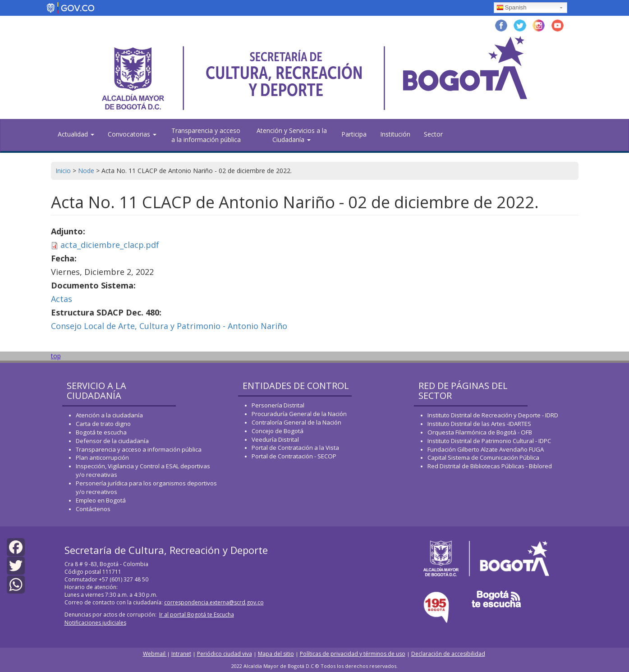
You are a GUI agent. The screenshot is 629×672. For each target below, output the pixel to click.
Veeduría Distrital (275, 439)
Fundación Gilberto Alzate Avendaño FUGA (486, 449)
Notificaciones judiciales (95, 623)
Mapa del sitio (276, 654)
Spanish (512, 8)
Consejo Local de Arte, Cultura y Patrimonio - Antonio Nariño (169, 326)
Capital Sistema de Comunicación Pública (483, 457)
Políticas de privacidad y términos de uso (353, 654)
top (56, 356)
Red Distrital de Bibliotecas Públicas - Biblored (490, 466)
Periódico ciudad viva (225, 654)
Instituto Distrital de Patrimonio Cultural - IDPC (489, 441)
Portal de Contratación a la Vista (295, 448)
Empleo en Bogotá (101, 500)
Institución (395, 134)
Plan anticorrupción (102, 457)
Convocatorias (132, 134)
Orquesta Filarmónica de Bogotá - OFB (480, 432)
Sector (433, 134)
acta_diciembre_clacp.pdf (110, 245)
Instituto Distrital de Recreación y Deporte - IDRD (493, 415)
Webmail (155, 654)
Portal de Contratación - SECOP (294, 456)
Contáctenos (93, 509)
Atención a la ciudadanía (109, 415)
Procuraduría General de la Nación (299, 414)
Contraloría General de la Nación (296, 422)
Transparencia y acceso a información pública (139, 449)
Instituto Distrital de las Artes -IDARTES (480, 424)
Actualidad (76, 134)
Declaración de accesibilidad (448, 654)
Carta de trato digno (103, 424)
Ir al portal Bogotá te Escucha (197, 615)
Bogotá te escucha (101, 432)
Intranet (181, 654)
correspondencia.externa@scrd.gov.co (214, 602)
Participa (354, 134)
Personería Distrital (278, 405)
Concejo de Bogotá (278, 431)
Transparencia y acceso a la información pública (206, 135)
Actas (62, 299)
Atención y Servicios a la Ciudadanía (292, 135)
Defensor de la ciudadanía (112, 441)
